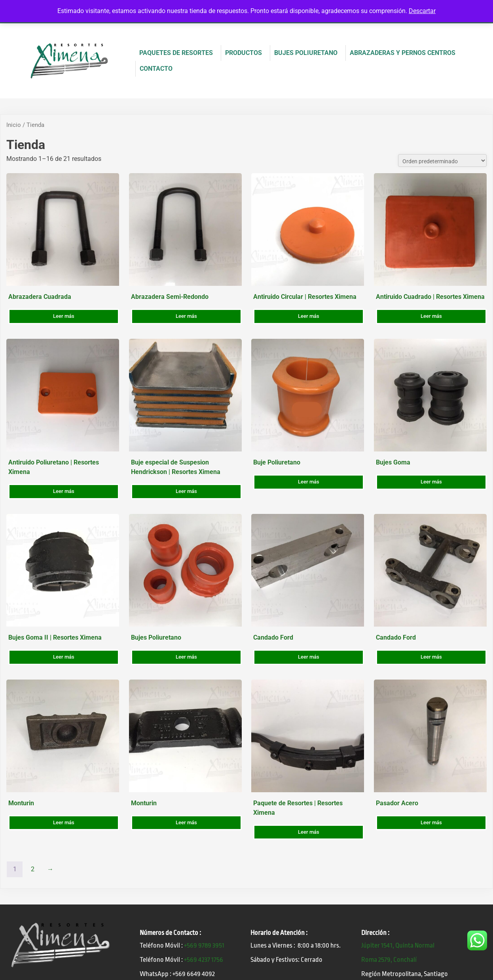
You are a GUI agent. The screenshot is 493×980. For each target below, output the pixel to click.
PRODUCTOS (244, 53)
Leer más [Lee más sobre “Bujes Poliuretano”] (186, 657)
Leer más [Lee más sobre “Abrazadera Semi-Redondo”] (186, 316)
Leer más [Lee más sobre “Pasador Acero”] (431, 822)
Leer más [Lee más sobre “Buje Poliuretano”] (309, 482)
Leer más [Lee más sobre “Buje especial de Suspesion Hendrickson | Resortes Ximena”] (186, 491)
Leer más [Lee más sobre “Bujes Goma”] (431, 482)
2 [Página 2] (33, 869)
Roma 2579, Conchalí (389, 960)
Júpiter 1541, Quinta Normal (398, 945)
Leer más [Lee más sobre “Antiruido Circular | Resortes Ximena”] (309, 316)
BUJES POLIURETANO (306, 53)
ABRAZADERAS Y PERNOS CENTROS (403, 53)
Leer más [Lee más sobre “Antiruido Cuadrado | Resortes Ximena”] (431, 316)
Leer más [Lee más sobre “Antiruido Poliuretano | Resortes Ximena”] (64, 491)
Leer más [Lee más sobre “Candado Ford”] (309, 657)
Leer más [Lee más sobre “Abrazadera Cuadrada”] (64, 316)
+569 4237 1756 (204, 960)
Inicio (14, 125)
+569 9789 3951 (204, 945)
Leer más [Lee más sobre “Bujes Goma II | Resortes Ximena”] (64, 657)
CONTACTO (156, 69)
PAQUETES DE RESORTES (176, 53)
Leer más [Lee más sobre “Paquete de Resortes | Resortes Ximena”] (309, 832)
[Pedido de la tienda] (442, 161)
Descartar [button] (422, 11)
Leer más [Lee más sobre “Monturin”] (64, 822)
